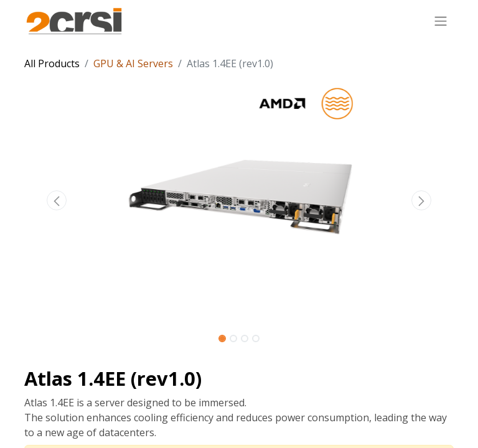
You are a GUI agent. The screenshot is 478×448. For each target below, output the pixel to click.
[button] (57, 200)
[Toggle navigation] (441, 21)
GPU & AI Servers (133, 63)
